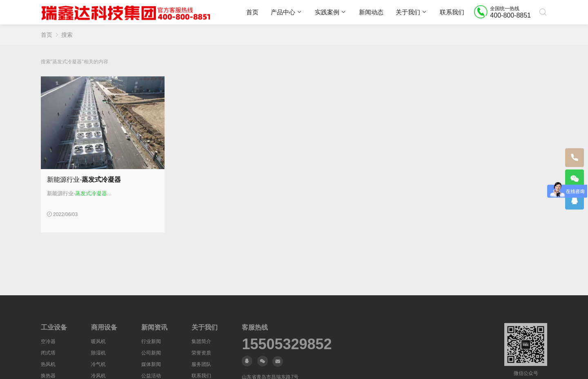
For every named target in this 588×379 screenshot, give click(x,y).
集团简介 (201, 341)
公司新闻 (151, 353)
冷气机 (98, 364)
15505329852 (287, 344)
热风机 (48, 364)
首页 (252, 12)
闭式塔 (48, 353)
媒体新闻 (151, 364)
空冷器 (48, 341)
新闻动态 (371, 12)
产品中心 (283, 12)
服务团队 (201, 364)
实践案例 (327, 12)
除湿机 (98, 353)
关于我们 (408, 12)
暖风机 (98, 341)
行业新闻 (151, 341)
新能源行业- (84, 179)
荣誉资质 (201, 353)
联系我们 (452, 12)
